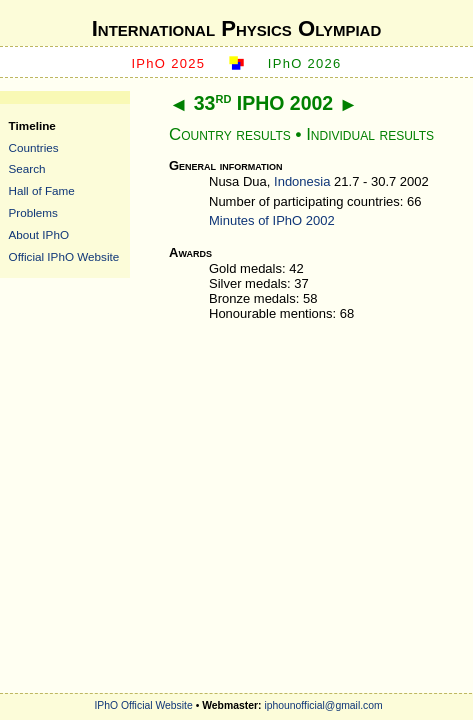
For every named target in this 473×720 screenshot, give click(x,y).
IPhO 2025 (168, 63)
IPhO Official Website (143, 705)
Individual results (370, 134)
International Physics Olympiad (237, 28)
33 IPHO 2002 (263, 103)
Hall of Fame (42, 190)
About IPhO (39, 234)
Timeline (32, 125)
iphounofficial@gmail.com (323, 705)
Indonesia (302, 181)
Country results (230, 134)
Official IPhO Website (64, 256)
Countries (34, 147)
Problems (33, 212)
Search (27, 168)
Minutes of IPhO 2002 (272, 220)
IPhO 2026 (305, 63)
